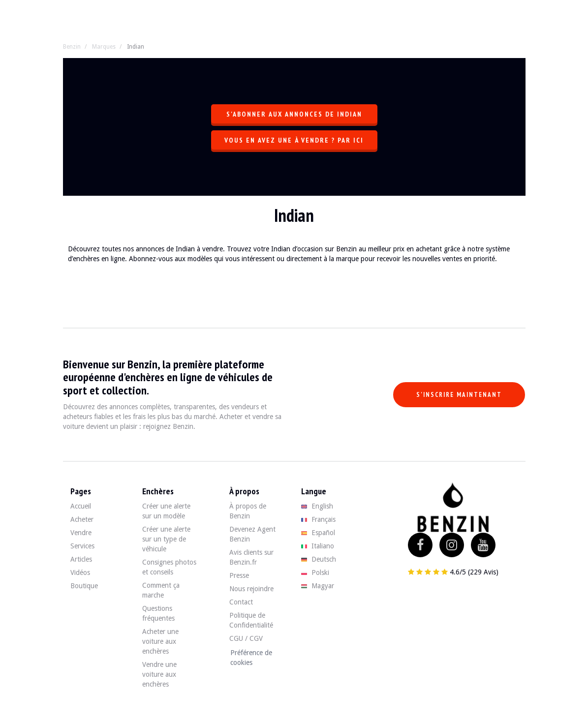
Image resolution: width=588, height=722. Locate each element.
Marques (104, 47)
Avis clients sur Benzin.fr (251, 557)
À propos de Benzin (248, 511)
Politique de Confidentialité (251, 620)
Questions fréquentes (158, 613)
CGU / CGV (246, 638)
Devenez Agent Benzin (252, 534)
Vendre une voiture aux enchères (159, 674)
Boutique (84, 586)
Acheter (82, 519)
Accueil (81, 506)
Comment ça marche (161, 590)
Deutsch (319, 559)
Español (318, 533)
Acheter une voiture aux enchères (160, 641)
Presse (239, 575)
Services (82, 546)
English (317, 506)
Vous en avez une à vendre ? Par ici (294, 140)
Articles (81, 559)
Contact (241, 602)
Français (318, 519)
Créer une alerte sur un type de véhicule (166, 539)
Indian (136, 47)
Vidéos (80, 572)
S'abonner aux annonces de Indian (294, 114)
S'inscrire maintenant (459, 395)
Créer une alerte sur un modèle (166, 511)
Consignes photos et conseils (169, 567)
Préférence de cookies (251, 658)
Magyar (318, 586)
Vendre (81, 533)
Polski (315, 572)
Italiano (318, 546)
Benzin (72, 47)
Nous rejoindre (251, 589)
